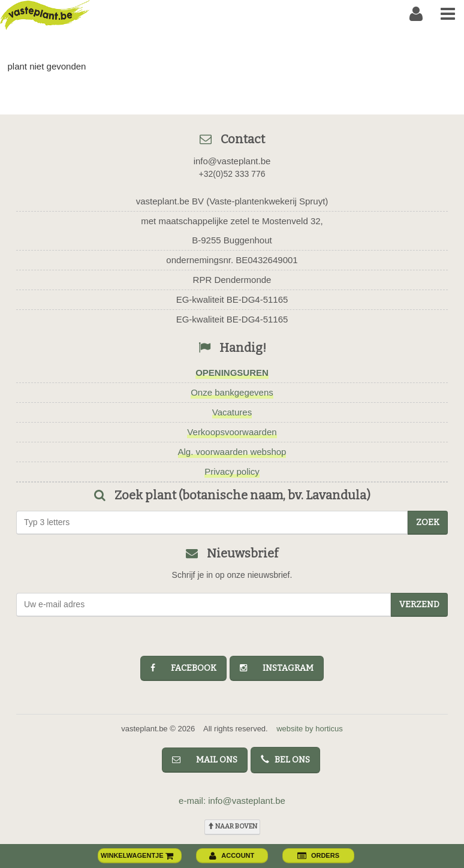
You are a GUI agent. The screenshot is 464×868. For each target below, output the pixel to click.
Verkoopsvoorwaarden (232, 432)
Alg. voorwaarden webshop (232, 452)
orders (318, 855)
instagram (277, 668)
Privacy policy (232, 471)
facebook (183, 668)
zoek (428, 522)
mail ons (205, 760)
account (232, 855)
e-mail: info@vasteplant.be (232, 801)
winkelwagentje (137, 855)
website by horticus (310, 729)
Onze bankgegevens (232, 392)
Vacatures (232, 412)
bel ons (285, 760)
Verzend (419, 605)
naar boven (232, 826)
